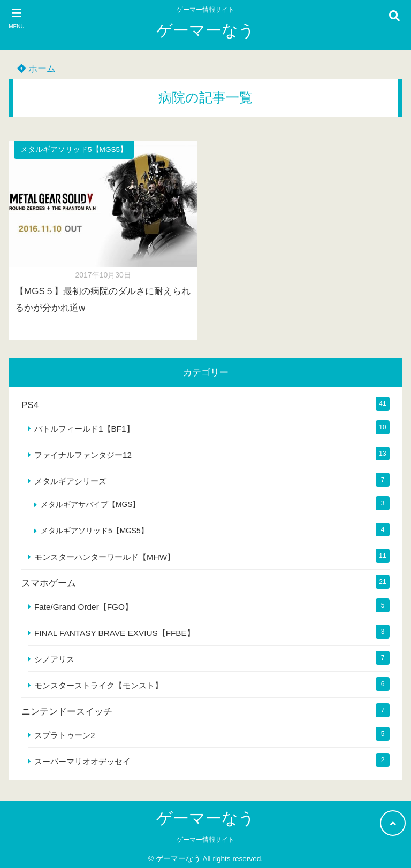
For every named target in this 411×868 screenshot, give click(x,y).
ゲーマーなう (205, 30)
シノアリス (54, 659)
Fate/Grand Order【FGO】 (83, 607)
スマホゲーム (49, 583)
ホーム (36, 69)
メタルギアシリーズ (70, 481)
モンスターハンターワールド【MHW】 (105, 557)
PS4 (30, 405)
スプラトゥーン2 (65, 735)
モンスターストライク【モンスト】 (98, 685)
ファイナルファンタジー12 (83, 455)
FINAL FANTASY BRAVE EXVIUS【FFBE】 (115, 633)
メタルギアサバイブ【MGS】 (90, 505)
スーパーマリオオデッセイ (82, 761)
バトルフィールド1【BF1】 (84, 429)
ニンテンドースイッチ (67, 712)
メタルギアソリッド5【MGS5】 (74, 149)
